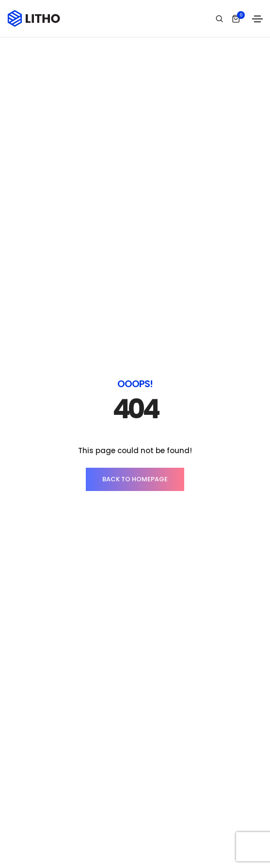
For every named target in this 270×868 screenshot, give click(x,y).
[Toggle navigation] (257, 19)
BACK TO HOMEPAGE (135, 479)
